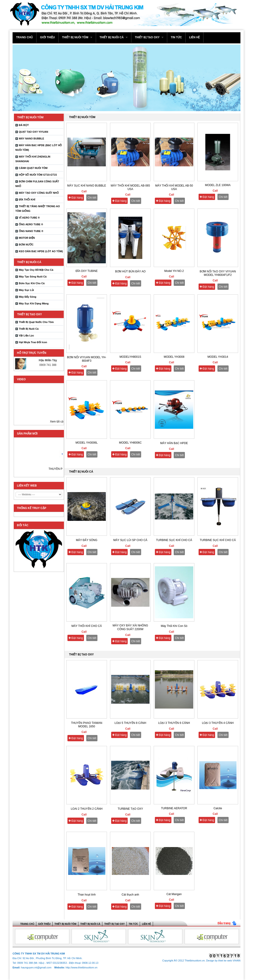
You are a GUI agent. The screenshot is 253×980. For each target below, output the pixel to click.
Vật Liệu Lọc (26, 335)
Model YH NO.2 (174, 271)
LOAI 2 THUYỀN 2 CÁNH (87, 809)
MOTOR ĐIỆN (27, 238)
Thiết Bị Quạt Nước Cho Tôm (36, 322)
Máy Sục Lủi (26, 290)
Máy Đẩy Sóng (28, 297)
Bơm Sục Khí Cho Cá (32, 283)
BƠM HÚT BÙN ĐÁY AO (130, 271)
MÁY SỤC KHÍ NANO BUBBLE (87, 186)
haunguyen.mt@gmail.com (37, 967)
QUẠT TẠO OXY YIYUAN (33, 132)
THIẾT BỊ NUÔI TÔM (77, 37)
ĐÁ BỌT (24, 125)
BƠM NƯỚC (26, 245)
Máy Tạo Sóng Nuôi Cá (33, 277)
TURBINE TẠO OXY (130, 809)
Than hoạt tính (87, 895)
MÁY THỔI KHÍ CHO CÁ (87, 626)
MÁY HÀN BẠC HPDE (174, 443)
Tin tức (176, 37)
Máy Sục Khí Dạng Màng (34, 303)
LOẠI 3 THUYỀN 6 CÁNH (174, 723)
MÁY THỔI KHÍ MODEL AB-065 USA (130, 187)
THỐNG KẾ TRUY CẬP (32, 508)
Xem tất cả (57, 422)
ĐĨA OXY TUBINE (87, 271)
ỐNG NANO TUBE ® (31, 231)
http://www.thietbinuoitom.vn (82, 967)
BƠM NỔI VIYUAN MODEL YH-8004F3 (87, 359)
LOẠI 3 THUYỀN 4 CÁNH (218, 723)
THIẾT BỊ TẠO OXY (149, 37)
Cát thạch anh (130, 895)
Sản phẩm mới (27, 434)
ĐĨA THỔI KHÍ (27, 200)
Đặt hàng (76, 198)
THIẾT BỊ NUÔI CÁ (114, 37)
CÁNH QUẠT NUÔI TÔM (33, 168)
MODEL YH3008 (174, 357)
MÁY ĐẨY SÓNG (87, 540)
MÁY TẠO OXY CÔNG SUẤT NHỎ (39, 193)
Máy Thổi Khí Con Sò (174, 626)
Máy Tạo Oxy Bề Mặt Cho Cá (36, 270)
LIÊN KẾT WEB (27, 486)
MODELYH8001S (130, 357)
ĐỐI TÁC (23, 525)
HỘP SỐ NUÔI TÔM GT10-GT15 (38, 175)
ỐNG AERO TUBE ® (31, 224)
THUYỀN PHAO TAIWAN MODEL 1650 (87, 725)
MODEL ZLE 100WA (218, 185)
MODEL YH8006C (130, 443)
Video (21, 379)
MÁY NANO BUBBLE (32, 139)
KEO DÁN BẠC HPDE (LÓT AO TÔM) (41, 251)
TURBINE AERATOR (174, 808)
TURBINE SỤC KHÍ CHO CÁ (174, 540)
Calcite (218, 808)
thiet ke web (225, 961)
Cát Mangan (174, 894)
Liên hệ (194, 37)
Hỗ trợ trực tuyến (32, 353)
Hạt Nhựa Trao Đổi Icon (33, 342)
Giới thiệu (47, 37)
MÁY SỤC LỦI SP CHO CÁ (130, 540)
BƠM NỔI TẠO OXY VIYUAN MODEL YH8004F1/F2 (218, 273)
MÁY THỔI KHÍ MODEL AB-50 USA (174, 187)
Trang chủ (24, 37)
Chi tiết (92, 198)
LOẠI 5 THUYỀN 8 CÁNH (130, 723)
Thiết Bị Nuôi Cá (29, 329)
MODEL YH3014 (218, 357)
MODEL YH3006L (87, 443)
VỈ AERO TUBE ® (29, 218)
